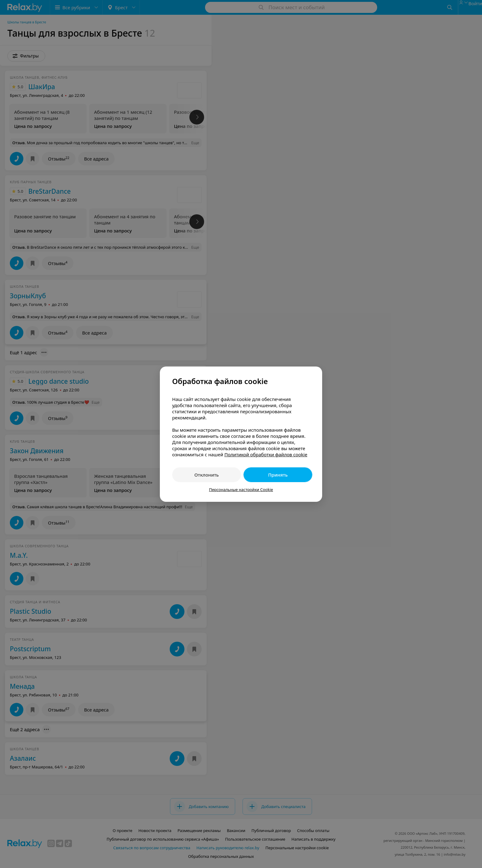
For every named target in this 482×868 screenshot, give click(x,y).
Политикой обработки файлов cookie (266, 454)
